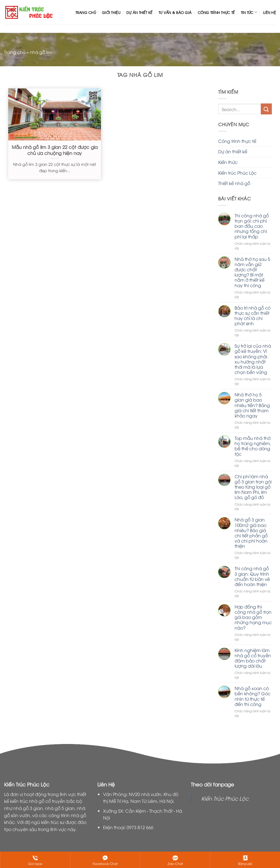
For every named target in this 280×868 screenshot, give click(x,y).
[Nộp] (266, 109)
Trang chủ (86, 12)
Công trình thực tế (216, 12)
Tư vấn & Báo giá (175, 12)
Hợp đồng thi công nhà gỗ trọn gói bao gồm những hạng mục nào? (253, 617)
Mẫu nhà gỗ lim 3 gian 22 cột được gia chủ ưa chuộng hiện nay (55, 150)
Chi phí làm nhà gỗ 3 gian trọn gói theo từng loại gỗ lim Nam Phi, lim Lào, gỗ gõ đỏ (253, 487)
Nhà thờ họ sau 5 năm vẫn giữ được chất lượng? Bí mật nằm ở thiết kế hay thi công (252, 272)
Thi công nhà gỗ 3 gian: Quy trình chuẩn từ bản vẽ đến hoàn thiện (252, 576)
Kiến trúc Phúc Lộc (237, 173)
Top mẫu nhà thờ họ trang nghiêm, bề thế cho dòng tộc (253, 446)
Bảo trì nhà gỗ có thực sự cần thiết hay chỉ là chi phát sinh (253, 316)
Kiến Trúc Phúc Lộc (225, 798)
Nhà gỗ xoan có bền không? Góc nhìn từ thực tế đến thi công (253, 696)
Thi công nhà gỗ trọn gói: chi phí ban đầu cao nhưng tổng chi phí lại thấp (252, 226)
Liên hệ (269, 12)
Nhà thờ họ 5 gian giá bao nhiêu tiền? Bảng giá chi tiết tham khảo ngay (252, 405)
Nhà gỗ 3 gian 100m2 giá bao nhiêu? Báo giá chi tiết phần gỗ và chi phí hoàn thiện (251, 533)
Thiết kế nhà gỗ (234, 183)
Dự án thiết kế (139, 12)
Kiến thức (228, 162)
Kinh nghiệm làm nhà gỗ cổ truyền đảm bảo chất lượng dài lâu (253, 658)
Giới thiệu (111, 12)
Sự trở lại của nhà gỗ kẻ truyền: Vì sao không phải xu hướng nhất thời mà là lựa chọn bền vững (253, 359)
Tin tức (249, 12)
